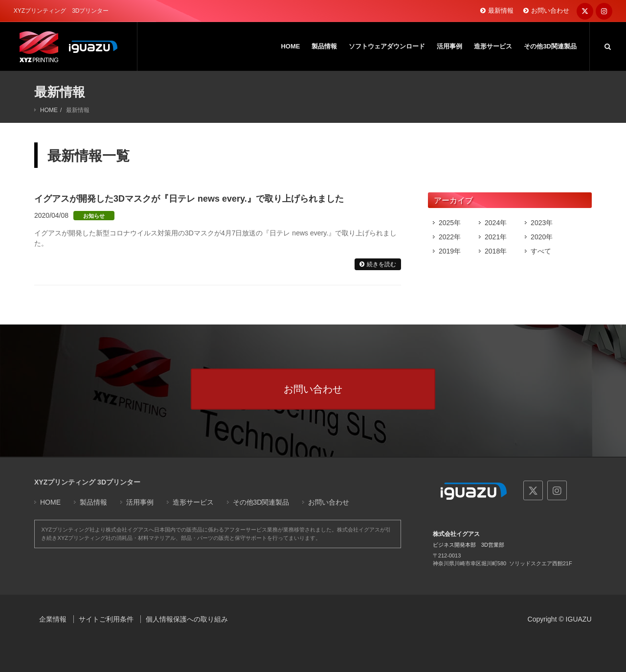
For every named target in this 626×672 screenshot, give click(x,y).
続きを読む (381, 264)
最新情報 (501, 11)
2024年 (496, 223)
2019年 (450, 251)
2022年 (450, 237)
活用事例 (140, 502)
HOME (49, 110)
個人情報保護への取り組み (187, 619)
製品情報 (93, 502)
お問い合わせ (550, 11)
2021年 (496, 237)
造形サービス (193, 502)
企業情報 (53, 619)
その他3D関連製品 (261, 502)
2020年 (542, 237)
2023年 (542, 223)
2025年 (450, 223)
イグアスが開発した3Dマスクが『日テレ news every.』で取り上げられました (189, 199)
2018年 (496, 251)
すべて (541, 251)
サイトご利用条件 (106, 619)
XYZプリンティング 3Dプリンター (87, 482)
